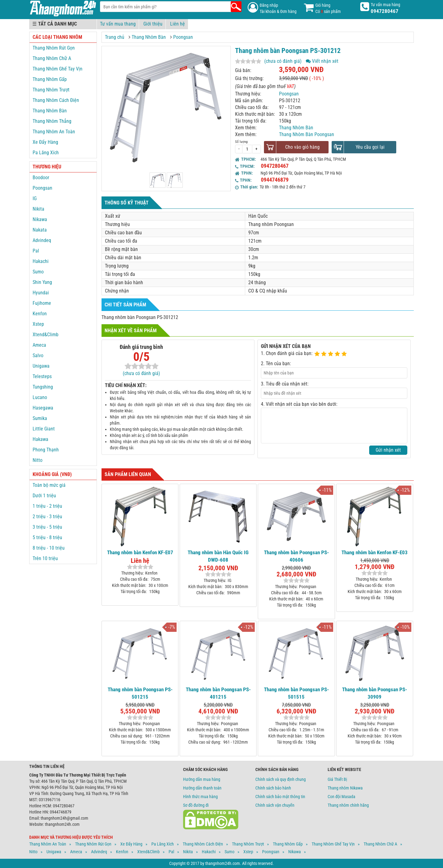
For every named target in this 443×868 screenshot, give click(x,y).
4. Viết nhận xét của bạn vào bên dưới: (299, 404)
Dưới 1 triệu (44, 496)
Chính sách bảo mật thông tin (280, 797)
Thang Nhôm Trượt (51, 90)
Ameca (39, 345)
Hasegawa (43, 408)
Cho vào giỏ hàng (302, 147)
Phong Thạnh (46, 450)
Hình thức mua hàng (200, 797)
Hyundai (41, 293)
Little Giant (44, 429)
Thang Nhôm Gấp (50, 79)
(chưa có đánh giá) (283, 61)
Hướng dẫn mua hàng (202, 779)
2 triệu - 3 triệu (47, 517)
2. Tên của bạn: (276, 363)
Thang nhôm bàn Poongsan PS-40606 (296, 556)
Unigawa (41, 366)
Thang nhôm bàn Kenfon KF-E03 (375, 552)
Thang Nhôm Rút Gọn (54, 48)
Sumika (40, 418)
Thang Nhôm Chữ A (52, 58)
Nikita (38, 209)
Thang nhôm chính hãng (348, 805)
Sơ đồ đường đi (196, 805)
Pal (36, 251)
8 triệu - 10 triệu (49, 548)
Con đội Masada (341, 797)
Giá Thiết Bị (337, 779)
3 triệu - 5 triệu (47, 527)
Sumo (38, 272)
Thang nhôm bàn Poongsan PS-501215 (140, 693)
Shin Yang (42, 282)
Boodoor (41, 178)
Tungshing (43, 387)
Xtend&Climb (46, 335)
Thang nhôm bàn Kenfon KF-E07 (140, 552)
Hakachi (41, 261)
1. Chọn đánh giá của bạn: (287, 353)
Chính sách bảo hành (273, 788)
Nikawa (40, 219)
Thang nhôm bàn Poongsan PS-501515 (296, 693)
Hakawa (40, 439)
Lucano (40, 397)
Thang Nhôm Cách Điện (56, 100)
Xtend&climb (148, 852)
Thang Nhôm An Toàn (54, 132)
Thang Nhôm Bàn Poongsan (307, 134)
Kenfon (40, 314)
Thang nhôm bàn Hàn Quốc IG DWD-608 (218, 556)
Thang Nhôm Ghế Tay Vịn (58, 69)
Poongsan (183, 37)
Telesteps (42, 376)
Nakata (40, 230)
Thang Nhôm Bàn (149, 37)
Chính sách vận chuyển (275, 805)
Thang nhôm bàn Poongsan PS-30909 (375, 693)
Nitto (38, 460)
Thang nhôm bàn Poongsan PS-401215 (218, 693)
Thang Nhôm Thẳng (52, 121)
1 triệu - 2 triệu (47, 506)
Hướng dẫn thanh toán (202, 788)
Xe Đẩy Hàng (45, 142)
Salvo (38, 355)
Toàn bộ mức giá (49, 485)
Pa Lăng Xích (46, 153)
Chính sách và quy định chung (281, 779)
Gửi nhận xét (388, 450)
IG (35, 198)
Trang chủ (115, 37)
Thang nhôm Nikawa (345, 788)
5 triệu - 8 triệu (47, 537)
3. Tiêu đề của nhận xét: (285, 384)
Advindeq (42, 240)
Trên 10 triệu (45, 558)
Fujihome (42, 303)
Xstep (38, 324)
